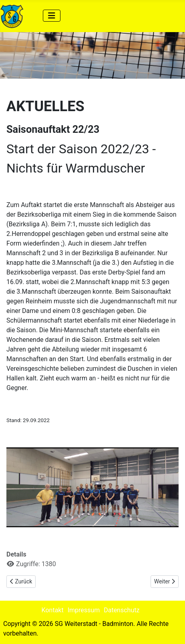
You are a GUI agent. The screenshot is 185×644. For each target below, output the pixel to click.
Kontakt (53, 610)
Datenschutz (122, 610)
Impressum (84, 610)
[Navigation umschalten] (52, 16)
